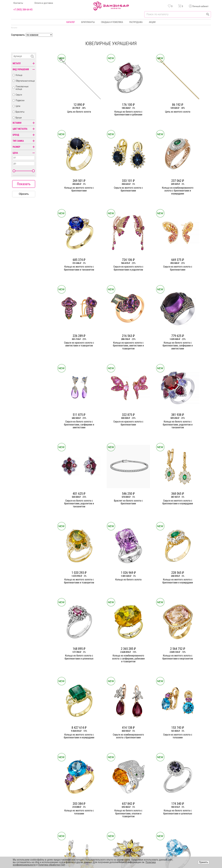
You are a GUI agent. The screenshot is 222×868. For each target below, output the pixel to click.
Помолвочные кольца (22, 88)
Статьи (80, 803)
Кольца (19, 75)
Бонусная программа (147, 803)
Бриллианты (88, 22)
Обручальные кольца (25, 81)
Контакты (18, 3)
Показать (24, 184)
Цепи (18, 106)
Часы (110, 820)
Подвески (20, 100)
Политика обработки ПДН (52, 865)
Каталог (71, 22)
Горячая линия (184, 797)
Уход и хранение (145, 814)
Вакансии (81, 820)
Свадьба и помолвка (112, 22)
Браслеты (20, 112)
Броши (19, 118)
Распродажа (136, 22)
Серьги (19, 95)
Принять (204, 862)
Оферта (180, 808)
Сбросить (24, 194)
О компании (82, 797)
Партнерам (82, 808)
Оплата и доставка (44, 3)
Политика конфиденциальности (192, 803)
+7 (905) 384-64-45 (23, 10)
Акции (152, 22)
